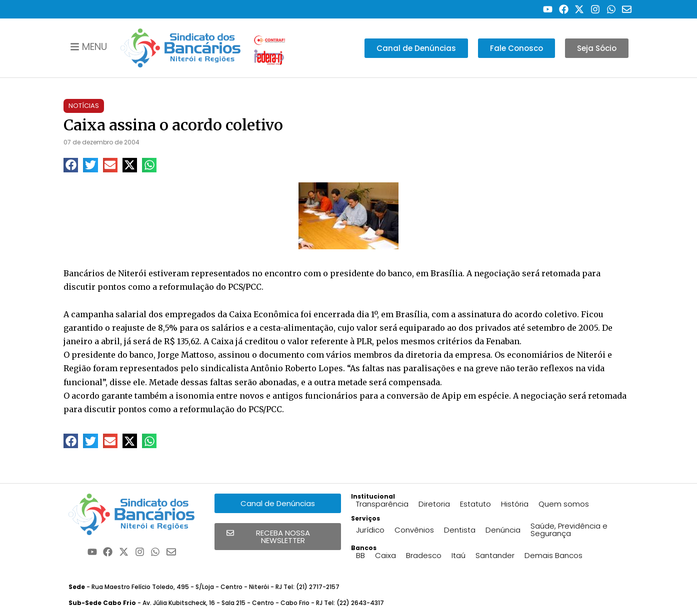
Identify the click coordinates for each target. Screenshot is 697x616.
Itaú (458, 555)
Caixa (385, 555)
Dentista (460, 530)
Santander (495, 555)
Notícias (84, 106)
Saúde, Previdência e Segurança (569, 530)
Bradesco (424, 555)
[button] (71, 165)
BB (360, 555)
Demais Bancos (553, 555)
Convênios (414, 530)
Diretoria (434, 504)
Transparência (382, 504)
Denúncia (503, 530)
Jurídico (370, 530)
